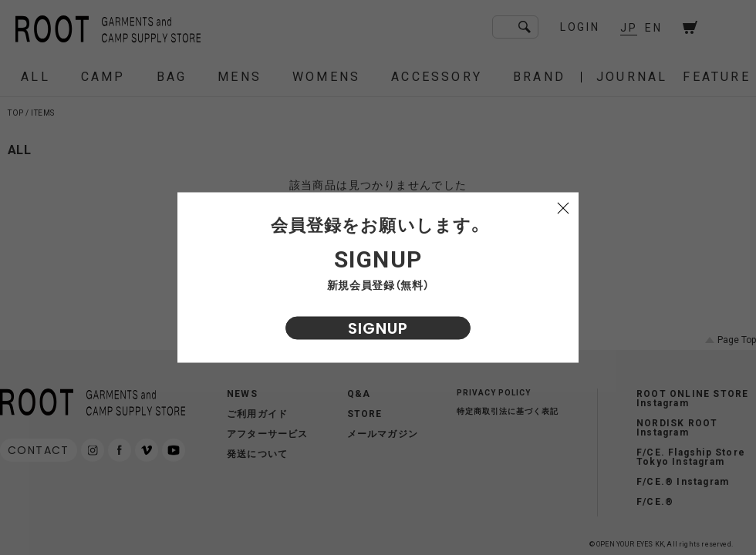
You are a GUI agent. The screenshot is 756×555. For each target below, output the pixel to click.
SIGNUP (378, 328)
